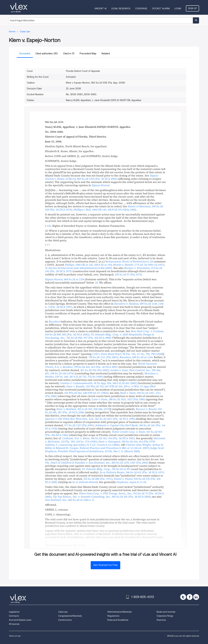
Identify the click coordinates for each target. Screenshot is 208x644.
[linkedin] (196, 597)
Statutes (161, 620)
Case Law (63, 612)
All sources (14, 624)
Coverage (141, 8)
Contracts (14, 616)
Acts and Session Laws (20, 620)
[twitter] (183, 597)
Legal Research (121, 8)
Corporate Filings (165, 616)
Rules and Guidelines (118, 620)
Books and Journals (166, 612)
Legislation (14, 612)
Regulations (113, 616)
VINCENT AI (100, 8)
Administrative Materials (120, 612)
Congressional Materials (70, 616)
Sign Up (192, 8)
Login (178, 8)
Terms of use (15, 636)
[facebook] (190, 597)
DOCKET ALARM (161, 8)
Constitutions (65, 620)
